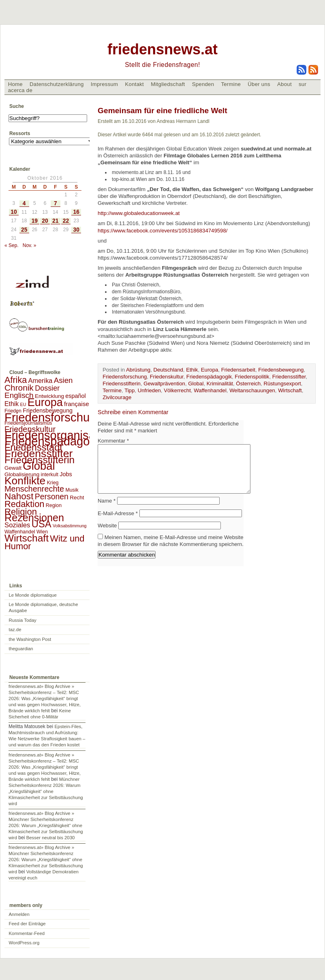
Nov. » (30, 245)
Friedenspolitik (252, 377)
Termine (231, 84)
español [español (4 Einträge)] (76, 396)
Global (196, 384)
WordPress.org (24, 943)
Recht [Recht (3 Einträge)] (77, 498)
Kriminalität (220, 384)
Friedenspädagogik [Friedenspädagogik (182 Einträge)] (55, 441)
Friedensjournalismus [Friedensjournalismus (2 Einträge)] (28, 423)
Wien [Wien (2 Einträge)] (42, 532)
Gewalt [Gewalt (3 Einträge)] (13, 468)
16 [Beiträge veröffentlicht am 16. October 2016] (76, 212)
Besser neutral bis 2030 (51, 838)
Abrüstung (138, 370)
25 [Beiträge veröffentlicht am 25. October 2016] (24, 230)
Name (107, 510)
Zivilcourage (117, 397)
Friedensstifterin (122, 384)
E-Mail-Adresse (118, 523)
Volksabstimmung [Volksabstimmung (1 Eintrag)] (70, 526)
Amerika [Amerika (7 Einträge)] (41, 380)
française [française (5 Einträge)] (77, 404)
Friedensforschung (125, 377)
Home (15, 84)
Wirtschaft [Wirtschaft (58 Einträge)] (27, 538)
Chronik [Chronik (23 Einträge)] (19, 388)
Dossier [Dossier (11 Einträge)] (47, 388)
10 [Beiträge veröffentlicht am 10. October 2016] (14, 212)
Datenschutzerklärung (57, 84)
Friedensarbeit (238, 370)
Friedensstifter (289, 377)
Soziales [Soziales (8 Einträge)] (17, 525)
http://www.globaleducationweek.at (139, 213)
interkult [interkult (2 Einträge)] (50, 475)
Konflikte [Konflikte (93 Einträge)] (25, 481)
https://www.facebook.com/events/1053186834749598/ (162, 231)
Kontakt (134, 84)
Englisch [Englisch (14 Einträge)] (19, 395)
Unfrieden (149, 390)
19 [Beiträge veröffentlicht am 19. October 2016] (35, 221)
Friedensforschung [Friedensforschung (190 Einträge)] (54, 417)
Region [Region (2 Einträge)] (54, 505)
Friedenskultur (167, 377)
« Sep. (12, 245)
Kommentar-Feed (27, 933)
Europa (210, 370)
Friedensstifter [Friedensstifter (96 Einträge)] (38, 453)
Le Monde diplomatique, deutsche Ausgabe (44, 607)
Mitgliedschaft (168, 84)
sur (303, 84)
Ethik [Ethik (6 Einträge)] (12, 404)
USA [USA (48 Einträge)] (42, 524)
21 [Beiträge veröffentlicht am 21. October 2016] (55, 221)
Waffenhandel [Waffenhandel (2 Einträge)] (20, 532)
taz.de (15, 630)
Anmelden (19, 914)
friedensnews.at (162, 49)
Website (107, 535)
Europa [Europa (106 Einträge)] (45, 402)
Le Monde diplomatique (33, 595)
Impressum (105, 84)
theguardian (21, 649)
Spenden (203, 84)
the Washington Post (30, 639)
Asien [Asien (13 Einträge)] (63, 380)
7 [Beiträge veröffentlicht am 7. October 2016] (56, 203)
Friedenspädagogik (209, 377)
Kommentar (113, 441)
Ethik (192, 370)
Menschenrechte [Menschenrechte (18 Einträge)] (34, 489)
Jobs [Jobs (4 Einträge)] (66, 474)
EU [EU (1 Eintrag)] (23, 404)
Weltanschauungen (252, 390)
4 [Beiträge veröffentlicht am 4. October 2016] (24, 203)
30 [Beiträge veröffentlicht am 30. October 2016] (76, 230)
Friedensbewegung (281, 370)
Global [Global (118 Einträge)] (39, 466)
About (284, 84)
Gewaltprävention (164, 384)
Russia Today (23, 620)
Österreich (248, 384)
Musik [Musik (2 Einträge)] (72, 490)
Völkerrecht (177, 390)
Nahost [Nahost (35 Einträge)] (19, 496)
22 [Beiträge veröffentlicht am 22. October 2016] (66, 221)
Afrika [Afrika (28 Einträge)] (16, 380)
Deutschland (168, 370)
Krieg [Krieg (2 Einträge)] (53, 483)
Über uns (259, 84)
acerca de (20, 90)
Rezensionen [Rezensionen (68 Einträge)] (34, 518)
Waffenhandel (210, 390)
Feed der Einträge (27, 924)
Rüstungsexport (282, 384)
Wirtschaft (290, 390)
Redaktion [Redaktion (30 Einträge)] (25, 504)
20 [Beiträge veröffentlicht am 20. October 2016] (45, 221)
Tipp (129, 390)
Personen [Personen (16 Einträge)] (52, 496)
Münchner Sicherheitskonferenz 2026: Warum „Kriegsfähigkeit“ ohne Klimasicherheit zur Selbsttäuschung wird (46, 791)
